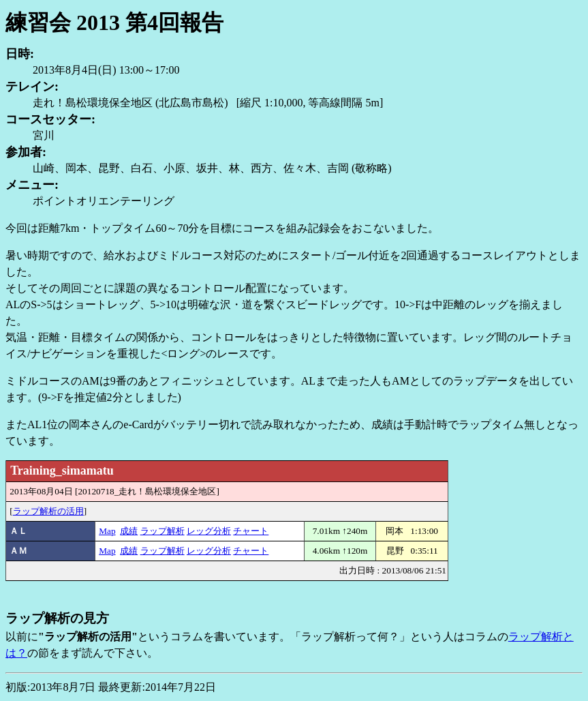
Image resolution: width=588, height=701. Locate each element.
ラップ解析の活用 (48, 511)
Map (107, 531)
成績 (129, 531)
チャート (251, 531)
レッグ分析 (209, 531)
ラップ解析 (163, 531)
